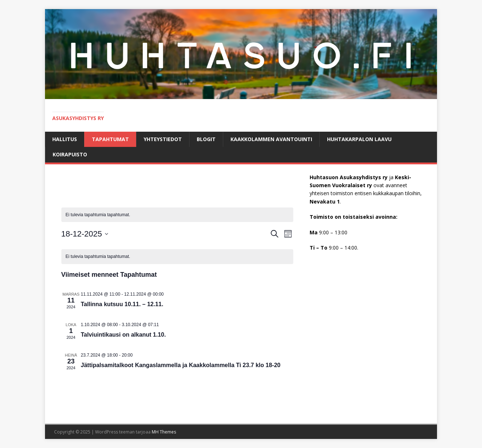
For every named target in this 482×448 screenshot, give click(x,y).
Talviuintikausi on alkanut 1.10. (123, 335)
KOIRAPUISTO (70, 154)
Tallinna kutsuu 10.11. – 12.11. (122, 304)
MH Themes (164, 432)
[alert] (177, 215)
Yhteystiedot (163, 139)
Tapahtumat (110, 139)
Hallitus (65, 139)
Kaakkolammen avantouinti (271, 139)
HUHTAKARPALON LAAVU (359, 139)
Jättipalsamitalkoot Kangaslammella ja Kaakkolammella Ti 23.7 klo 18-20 (181, 365)
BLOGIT (206, 139)
